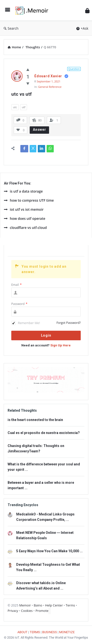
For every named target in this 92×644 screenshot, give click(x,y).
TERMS (35, 632)
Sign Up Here (60, 345)
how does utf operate (25, 218)
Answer (39, 130)
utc (15, 107)
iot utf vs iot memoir (24, 209)
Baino (38, 605)
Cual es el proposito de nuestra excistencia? (44, 433)
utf (24, 107)
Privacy (13, 611)
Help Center (54, 605)
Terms (70, 605)
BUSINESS (50, 632)
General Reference (50, 87)
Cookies (27, 611)
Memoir (25, 605)
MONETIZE (67, 632)
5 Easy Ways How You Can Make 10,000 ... (49, 551)
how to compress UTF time (29, 200)
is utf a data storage (23, 191)
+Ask (82, 28)
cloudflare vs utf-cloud (25, 228)
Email (16, 285)
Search (11, 28)
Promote (42, 611)
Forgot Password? (69, 323)
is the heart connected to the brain (35, 420)
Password (19, 304)
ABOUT (22, 632)
